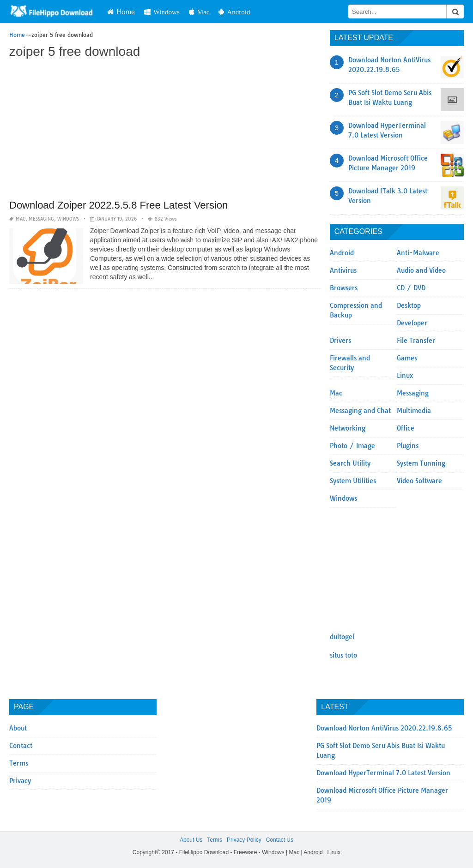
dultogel (342, 637)
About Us (191, 840)
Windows (162, 12)
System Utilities (353, 481)
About (18, 728)
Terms (19, 763)
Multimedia (414, 411)
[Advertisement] (165, 130)
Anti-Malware (418, 253)
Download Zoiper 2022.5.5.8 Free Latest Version (118, 205)
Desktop (409, 305)
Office (406, 428)
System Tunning (421, 463)
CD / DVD (411, 288)
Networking (348, 428)
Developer (412, 323)
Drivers (340, 341)
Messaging (41, 219)
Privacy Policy (244, 840)
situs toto (343, 655)
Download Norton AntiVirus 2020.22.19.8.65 (384, 728)
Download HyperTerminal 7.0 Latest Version (383, 773)
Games (407, 358)
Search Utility (350, 463)
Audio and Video (421, 270)
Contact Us (280, 840)
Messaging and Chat (360, 411)
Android (234, 12)
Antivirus (343, 270)
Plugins (408, 446)
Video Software (419, 481)
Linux (405, 376)
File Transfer (416, 341)
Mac (199, 12)
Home (121, 12)
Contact (21, 746)
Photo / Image (352, 446)
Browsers (344, 288)
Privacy (20, 781)
